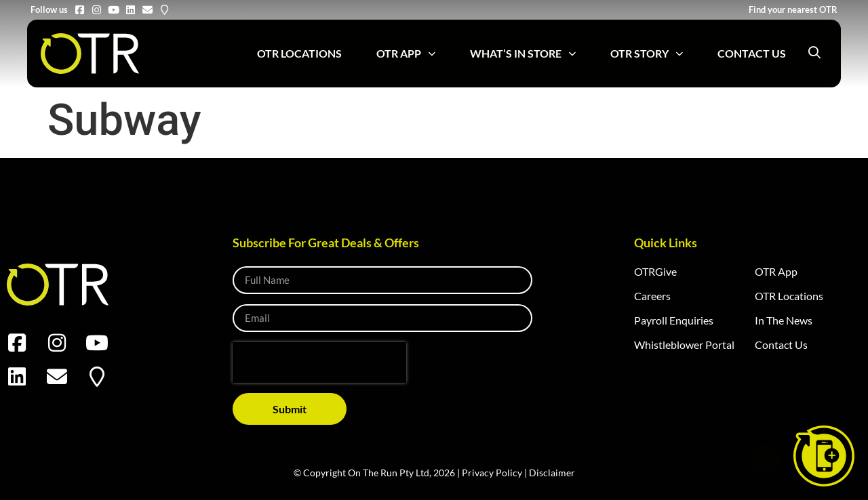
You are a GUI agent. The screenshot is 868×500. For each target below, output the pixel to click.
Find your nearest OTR (793, 9)
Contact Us (752, 53)
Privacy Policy (492, 473)
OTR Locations (299, 53)
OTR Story (647, 54)
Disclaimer (552, 473)
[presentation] (319, 362)
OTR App (406, 54)
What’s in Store (523, 54)
